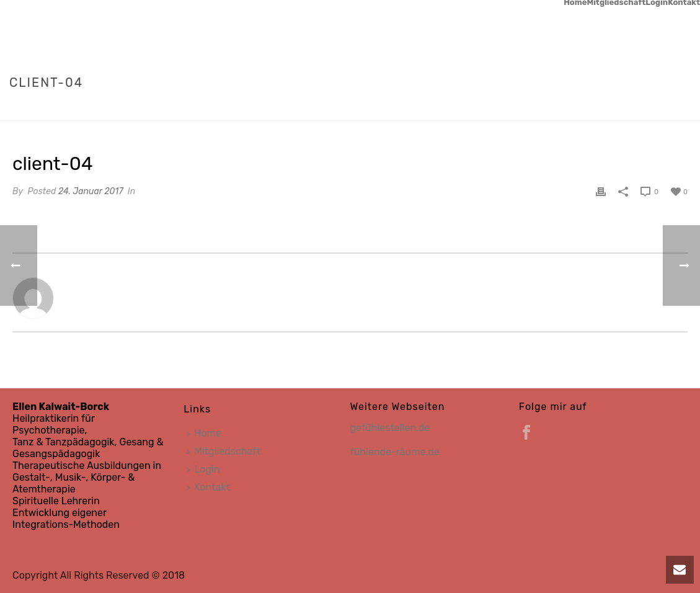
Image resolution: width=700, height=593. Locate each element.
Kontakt (684, 2)
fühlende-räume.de (395, 452)
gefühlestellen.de (390, 428)
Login (657, 2)
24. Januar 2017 (91, 191)
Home (575, 2)
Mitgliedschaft (616, 2)
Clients (618, 109)
